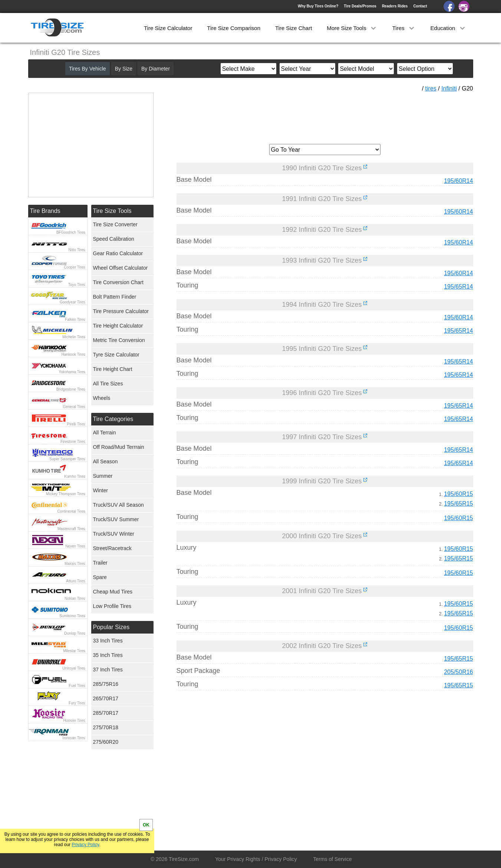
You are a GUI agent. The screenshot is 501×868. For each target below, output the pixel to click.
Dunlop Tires (75, 633)
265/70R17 (106, 698)
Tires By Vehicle (88, 69)
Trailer (100, 563)
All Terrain (105, 433)
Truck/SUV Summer (116, 519)
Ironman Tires (74, 738)
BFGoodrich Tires (71, 232)
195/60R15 (458, 494)
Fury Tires (77, 703)
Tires (404, 28)
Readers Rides (395, 6)
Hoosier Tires (74, 721)
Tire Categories (113, 419)
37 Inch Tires (108, 670)
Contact (420, 6)
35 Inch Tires (108, 655)
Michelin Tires (74, 337)
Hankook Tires (73, 354)
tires (431, 88)
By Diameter (156, 69)
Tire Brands (45, 211)
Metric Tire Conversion (119, 340)
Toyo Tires (77, 285)
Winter (100, 490)
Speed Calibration (114, 239)
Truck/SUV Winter (114, 534)
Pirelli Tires (76, 424)
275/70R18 (106, 727)
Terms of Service (333, 859)
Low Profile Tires (112, 606)
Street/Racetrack (112, 548)
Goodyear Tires (72, 302)
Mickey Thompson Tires (65, 494)
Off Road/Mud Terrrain (119, 447)
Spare (100, 577)
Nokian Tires (75, 599)
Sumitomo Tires (72, 616)
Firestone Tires (73, 442)
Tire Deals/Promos (360, 6)
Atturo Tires (75, 581)
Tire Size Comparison (234, 28)
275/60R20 (106, 742)
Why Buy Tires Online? (318, 6)
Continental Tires (71, 511)
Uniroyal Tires (74, 668)
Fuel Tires (77, 686)
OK (146, 825)
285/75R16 (106, 684)
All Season (106, 461)
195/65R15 (458, 504)
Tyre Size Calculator (116, 355)
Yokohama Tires (72, 372)
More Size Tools (352, 28)
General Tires (74, 407)
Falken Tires (75, 320)
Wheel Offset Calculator (121, 268)
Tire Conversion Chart (118, 282)
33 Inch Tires (108, 641)
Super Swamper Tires (67, 459)
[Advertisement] (325, 115)
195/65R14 (458, 287)
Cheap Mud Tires (113, 592)
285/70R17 (106, 713)
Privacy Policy (85, 845)
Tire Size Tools (112, 211)
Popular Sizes (111, 627)
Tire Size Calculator (168, 28)
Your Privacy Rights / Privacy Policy (256, 859)
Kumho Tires (75, 476)
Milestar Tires (74, 651)
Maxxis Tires (75, 564)
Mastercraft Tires (71, 529)
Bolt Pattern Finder (115, 297)
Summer (103, 476)
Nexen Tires (75, 546)
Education (449, 28)
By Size (124, 69)
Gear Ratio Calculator (118, 253)
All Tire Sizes (108, 384)
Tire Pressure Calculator (121, 311)
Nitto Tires (77, 250)
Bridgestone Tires (71, 389)
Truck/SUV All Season (118, 505)
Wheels (102, 398)
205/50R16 (458, 672)
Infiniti (449, 88)
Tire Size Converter (115, 224)
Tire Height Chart (113, 369)
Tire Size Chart (294, 28)
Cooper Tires (74, 267)
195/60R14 (458, 181)
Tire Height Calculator (118, 326)
